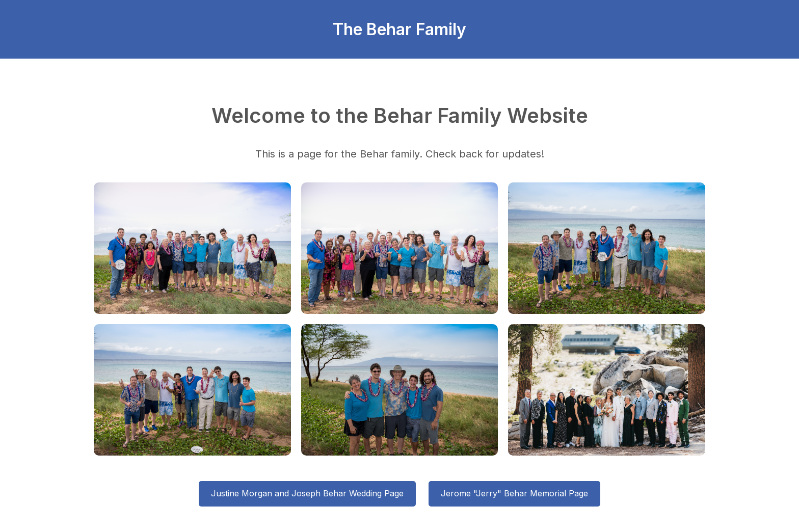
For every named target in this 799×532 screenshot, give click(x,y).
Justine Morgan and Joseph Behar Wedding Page (307, 493)
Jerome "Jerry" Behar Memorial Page (514, 493)
